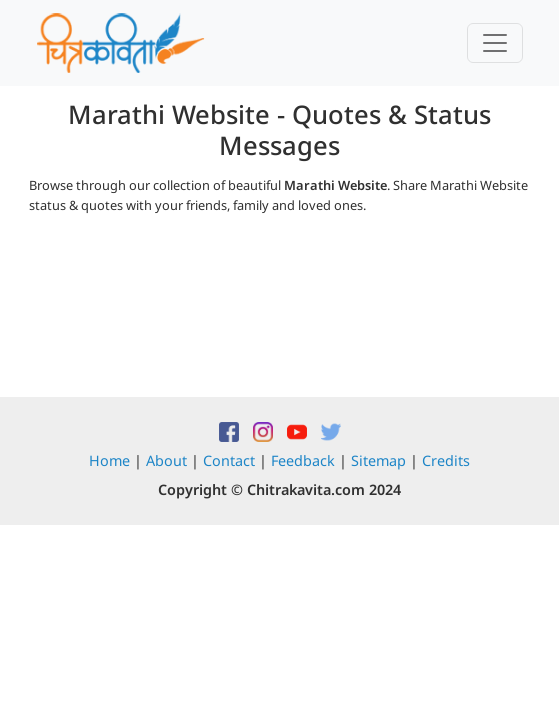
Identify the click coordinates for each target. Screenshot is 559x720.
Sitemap (378, 460)
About (166, 460)
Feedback (303, 460)
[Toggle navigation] (495, 43)
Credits (446, 460)
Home (109, 460)
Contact (229, 460)
